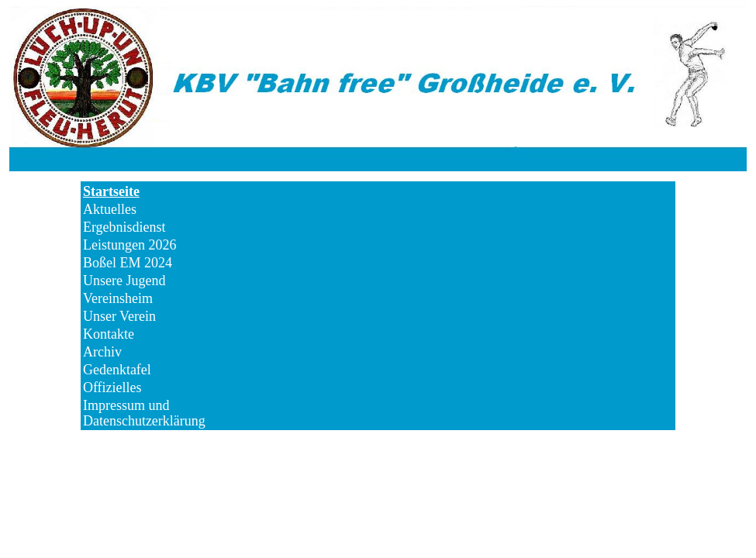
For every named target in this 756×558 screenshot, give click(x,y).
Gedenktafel (117, 370)
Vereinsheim (118, 298)
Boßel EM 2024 (128, 263)
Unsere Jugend (124, 281)
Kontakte (109, 334)
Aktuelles (110, 209)
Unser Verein (119, 316)
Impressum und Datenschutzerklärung (144, 405)
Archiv (102, 352)
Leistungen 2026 (129, 245)
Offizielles (112, 387)
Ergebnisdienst (124, 227)
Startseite (111, 191)
